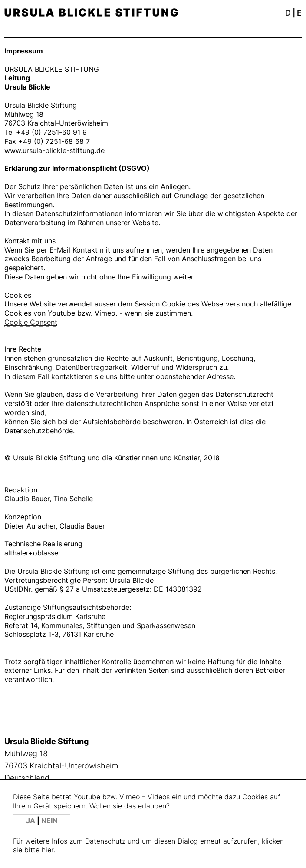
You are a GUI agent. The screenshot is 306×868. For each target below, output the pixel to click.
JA (31, 821)
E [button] (299, 13)
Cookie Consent (31, 322)
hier (48, 850)
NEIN (49, 821)
